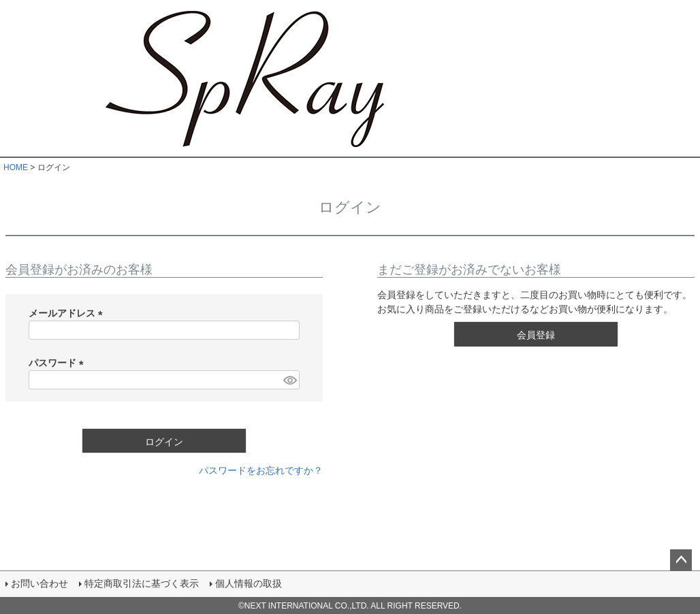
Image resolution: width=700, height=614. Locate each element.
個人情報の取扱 (249, 583)
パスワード (59, 363)
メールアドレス (68, 313)
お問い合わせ (39, 583)
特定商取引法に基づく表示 (142, 583)
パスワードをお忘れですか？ (261, 470)
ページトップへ (681, 560)
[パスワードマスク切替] (289, 380)
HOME (16, 167)
